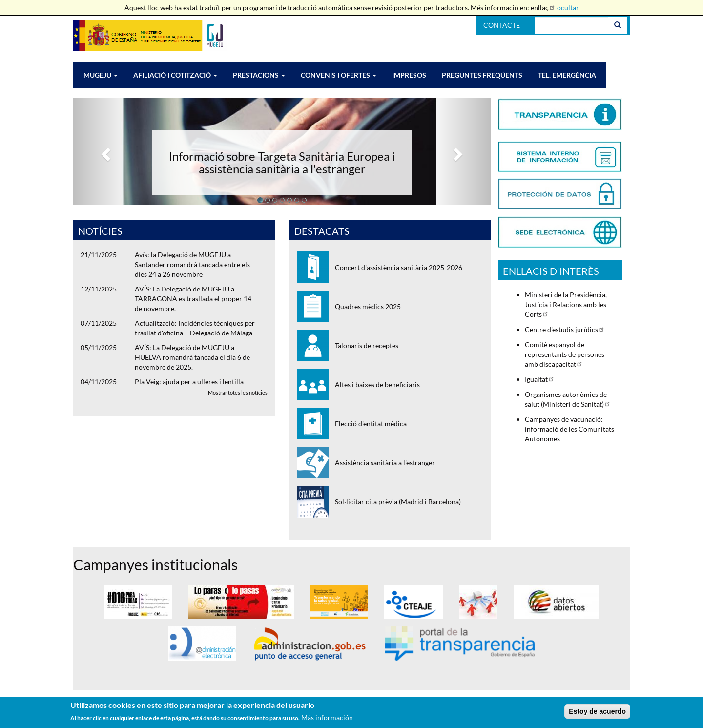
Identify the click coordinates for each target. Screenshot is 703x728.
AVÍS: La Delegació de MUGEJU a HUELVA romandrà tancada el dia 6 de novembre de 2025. (192, 357)
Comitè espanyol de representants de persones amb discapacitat (565, 354)
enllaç (543, 8)
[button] (104, 152)
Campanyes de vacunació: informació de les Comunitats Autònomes (569, 429)
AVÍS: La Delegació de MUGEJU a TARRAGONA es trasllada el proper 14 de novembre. (193, 299)
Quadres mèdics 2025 (368, 306)
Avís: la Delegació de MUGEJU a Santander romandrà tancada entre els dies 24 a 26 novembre (192, 264)
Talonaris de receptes (367, 345)
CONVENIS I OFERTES (339, 75)
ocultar (568, 8)
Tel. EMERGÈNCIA (567, 75)
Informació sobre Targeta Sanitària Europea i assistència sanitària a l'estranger (282, 162)
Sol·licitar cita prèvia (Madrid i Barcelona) (398, 502)
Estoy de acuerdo (597, 714)
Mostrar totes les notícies (238, 393)
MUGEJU (101, 75)
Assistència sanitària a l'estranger (385, 463)
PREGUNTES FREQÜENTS (482, 75)
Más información (327, 720)
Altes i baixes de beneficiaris (377, 385)
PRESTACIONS (259, 75)
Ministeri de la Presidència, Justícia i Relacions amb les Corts (566, 304)
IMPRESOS (409, 75)
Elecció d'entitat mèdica (371, 424)
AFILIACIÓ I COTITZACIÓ (175, 75)
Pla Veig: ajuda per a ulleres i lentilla (189, 382)
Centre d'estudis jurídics (565, 329)
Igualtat (540, 379)
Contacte (502, 25)
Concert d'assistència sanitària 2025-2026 (399, 267)
